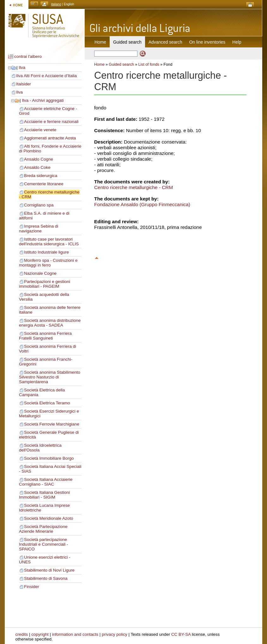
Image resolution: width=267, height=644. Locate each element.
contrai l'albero (28, 56)
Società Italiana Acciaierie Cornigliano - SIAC (46, 482)
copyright (40, 634)
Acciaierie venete (40, 130)
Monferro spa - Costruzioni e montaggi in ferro (48, 263)
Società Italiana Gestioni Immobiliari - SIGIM (44, 495)
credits (22, 634)
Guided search (121, 64)
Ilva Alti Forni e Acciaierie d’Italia (46, 76)
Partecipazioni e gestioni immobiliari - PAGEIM (45, 284)
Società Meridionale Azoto (49, 518)
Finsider (32, 587)
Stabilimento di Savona (46, 578)
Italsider (24, 84)
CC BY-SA (181, 634)
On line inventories (207, 42)
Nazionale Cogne (40, 273)
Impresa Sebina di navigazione (39, 229)
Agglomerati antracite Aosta (50, 138)
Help (237, 42)
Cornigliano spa (39, 205)
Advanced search (165, 42)
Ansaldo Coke (37, 167)
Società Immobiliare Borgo (49, 458)
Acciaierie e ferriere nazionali (51, 122)
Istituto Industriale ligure (46, 252)
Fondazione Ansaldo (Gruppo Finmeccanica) (142, 204)
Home (100, 42)
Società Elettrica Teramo (47, 403)
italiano (56, 4)
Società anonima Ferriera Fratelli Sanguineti (45, 336)
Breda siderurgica (41, 176)
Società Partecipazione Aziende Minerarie (43, 529)
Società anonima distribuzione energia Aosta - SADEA (50, 323)
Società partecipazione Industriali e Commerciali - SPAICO (43, 544)
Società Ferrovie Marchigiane (52, 424)
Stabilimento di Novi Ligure (49, 570)
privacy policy (115, 634)
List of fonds (149, 64)
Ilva (22, 67)
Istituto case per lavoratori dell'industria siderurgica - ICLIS (49, 242)
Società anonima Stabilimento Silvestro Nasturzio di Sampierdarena (50, 377)
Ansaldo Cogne (39, 159)
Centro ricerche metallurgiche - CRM (133, 187)
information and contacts (75, 634)
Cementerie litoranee (44, 184)
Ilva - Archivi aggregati (43, 100)
